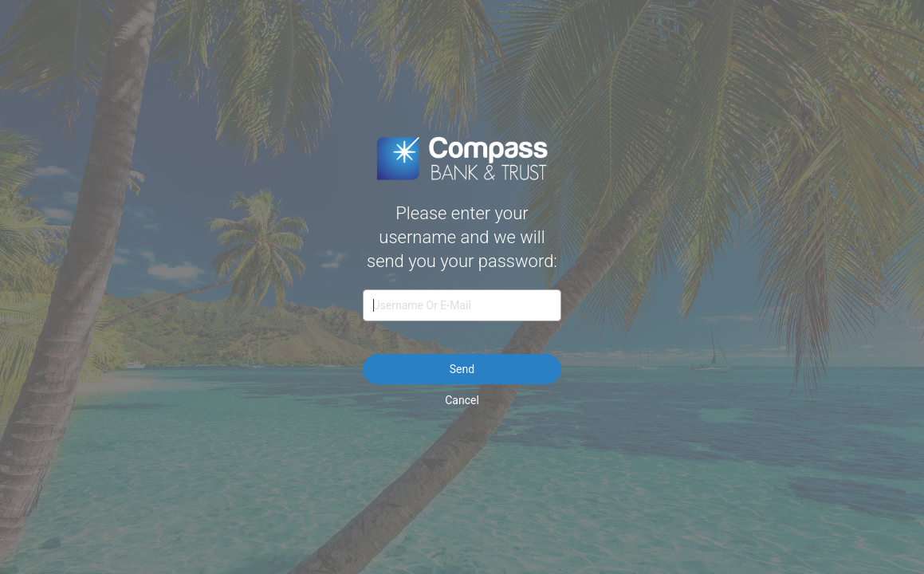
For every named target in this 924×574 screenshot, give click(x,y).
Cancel (462, 400)
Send (462, 369)
